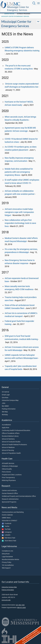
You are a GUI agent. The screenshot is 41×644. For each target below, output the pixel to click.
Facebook (7, 524)
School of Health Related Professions (14, 445)
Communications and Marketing (13, 512)
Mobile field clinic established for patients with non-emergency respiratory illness (19, 172)
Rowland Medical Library (10, 436)
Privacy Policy (7, 562)
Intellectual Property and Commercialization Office (19, 496)
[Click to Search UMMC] (34, 3)
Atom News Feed (9, 541)
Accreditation (6, 425)
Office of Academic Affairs (11, 433)
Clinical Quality (7, 469)
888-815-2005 (21, 608)
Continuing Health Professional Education (16, 431)
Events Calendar (7, 515)
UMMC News (6, 518)
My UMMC (5, 406)
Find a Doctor (6, 472)
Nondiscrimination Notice (10, 560)
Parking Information (9, 409)
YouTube (6, 529)
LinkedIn (6, 535)
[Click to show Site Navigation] (38, 3)
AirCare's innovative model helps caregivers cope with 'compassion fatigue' (19, 212)
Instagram (7, 532)
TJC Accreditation (8, 565)
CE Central (5, 392)
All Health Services (8, 463)
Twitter (6, 526)
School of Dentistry (8, 439)
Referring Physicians (9, 480)
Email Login (6, 395)
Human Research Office (10, 493)
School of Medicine (8, 448)
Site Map (5, 412)
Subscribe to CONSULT (10, 521)
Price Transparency (8, 478)
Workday (5, 415)
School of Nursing (8, 450)
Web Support (6, 568)
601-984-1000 (20, 605)
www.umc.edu (6, 600)
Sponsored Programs (9, 502)
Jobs (4, 403)
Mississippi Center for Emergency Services (18, 9)
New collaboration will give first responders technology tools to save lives (20, 223)
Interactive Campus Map (10, 400)
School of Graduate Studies (11, 442)
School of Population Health (11, 453)
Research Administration (10, 499)
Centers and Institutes (9, 491)
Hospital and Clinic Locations (12, 475)
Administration (9, 14)
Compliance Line (7, 551)
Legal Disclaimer (7, 557)
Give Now (5, 398)
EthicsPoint (6, 554)
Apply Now (6, 428)
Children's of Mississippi (10, 466)
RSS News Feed (8, 538)
